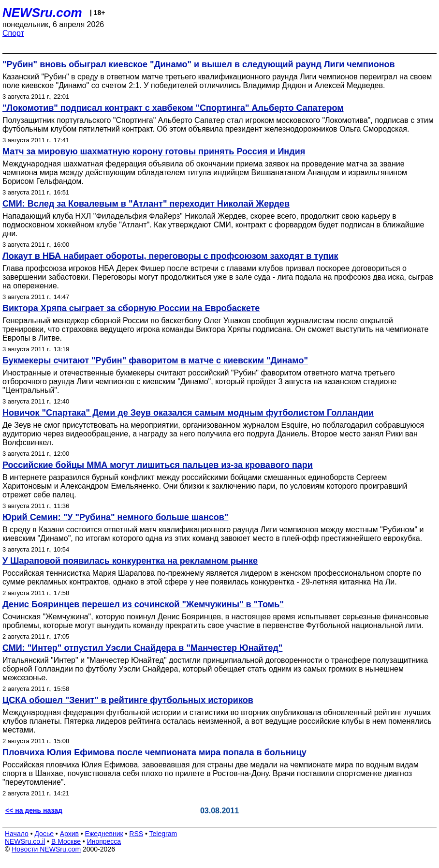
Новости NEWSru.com (46, 849)
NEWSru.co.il (25, 841)
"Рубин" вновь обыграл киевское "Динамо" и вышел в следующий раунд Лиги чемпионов (199, 64)
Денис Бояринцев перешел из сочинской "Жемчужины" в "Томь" (143, 604)
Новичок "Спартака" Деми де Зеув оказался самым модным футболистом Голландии (188, 413)
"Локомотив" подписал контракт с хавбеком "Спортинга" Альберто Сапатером (173, 108)
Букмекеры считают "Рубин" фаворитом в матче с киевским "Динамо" (155, 360)
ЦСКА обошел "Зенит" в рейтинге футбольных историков (128, 700)
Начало (17, 834)
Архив (69, 834)
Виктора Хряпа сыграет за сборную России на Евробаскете (131, 308)
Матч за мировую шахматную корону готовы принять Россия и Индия (154, 151)
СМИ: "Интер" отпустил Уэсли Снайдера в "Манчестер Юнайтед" (142, 648)
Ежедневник (104, 834)
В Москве (66, 841)
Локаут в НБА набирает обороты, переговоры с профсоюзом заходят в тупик (170, 256)
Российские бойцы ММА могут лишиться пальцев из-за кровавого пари (158, 465)
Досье (44, 834)
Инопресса (104, 841)
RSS (136, 834)
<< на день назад (34, 810)
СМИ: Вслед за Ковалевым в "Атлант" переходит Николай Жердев (146, 204)
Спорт (13, 33)
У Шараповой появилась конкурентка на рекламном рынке (130, 561)
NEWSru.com (42, 13)
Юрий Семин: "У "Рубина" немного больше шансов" (115, 517)
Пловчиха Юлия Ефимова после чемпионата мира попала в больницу (154, 752)
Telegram (163, 834)
